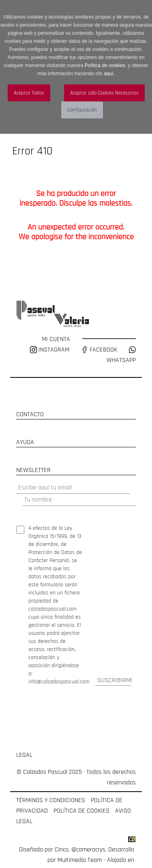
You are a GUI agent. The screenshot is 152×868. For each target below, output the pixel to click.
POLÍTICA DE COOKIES (81, 811)
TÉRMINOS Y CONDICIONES (51, 800)
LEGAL (24, 755)
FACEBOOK (99, 350)
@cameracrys (88, 850)
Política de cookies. (106, 65)
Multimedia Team (80, 860)
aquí (108, 74)
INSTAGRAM (50, 350)
